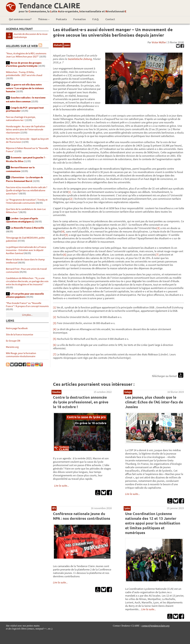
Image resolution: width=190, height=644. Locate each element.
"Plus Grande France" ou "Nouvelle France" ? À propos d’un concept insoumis (27, 305)
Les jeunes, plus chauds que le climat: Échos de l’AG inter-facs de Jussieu (154, 402)
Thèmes (44, 19)
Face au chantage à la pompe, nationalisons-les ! (21, 119)
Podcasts (61, 19)
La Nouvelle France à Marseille (27, 228)
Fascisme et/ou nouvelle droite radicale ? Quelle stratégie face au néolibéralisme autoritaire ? (27, 190)
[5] (66, 235)
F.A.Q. (96, 19)
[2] (71, 199)
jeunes (67, 45)
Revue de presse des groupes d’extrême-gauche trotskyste (24, 64)
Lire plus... (27, 315)
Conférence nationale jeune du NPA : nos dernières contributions (82, 516)
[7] (157, 255)
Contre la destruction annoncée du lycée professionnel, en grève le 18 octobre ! (81, 402)
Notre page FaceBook (17, 328)
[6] (65, 255)
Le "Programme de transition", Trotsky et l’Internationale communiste (27, 201)
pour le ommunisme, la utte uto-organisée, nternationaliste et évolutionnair (73, 11)
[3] (158, 228)
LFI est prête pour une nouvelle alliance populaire (25, 295)
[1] (70, 192)
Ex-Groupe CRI (13, 341)
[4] (63, 231)
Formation (80, 19)
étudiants (58, 45)
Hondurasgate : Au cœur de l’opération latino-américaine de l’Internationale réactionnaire (26, 129)
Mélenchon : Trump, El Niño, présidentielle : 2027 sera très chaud (24, 74)
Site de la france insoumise (20, 335)
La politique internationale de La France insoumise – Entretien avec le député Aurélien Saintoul (26, 250)
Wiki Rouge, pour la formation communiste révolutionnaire (21, 355)
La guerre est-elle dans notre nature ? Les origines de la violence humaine (25, 88)
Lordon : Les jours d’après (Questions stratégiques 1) (22, 220)
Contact (110, 19)
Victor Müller (159, 42)
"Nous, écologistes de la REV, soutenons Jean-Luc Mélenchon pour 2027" (26, 55)
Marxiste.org (12, 347)
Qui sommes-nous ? (20, 19)
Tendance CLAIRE (49, 5)
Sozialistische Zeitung (80, 59)
